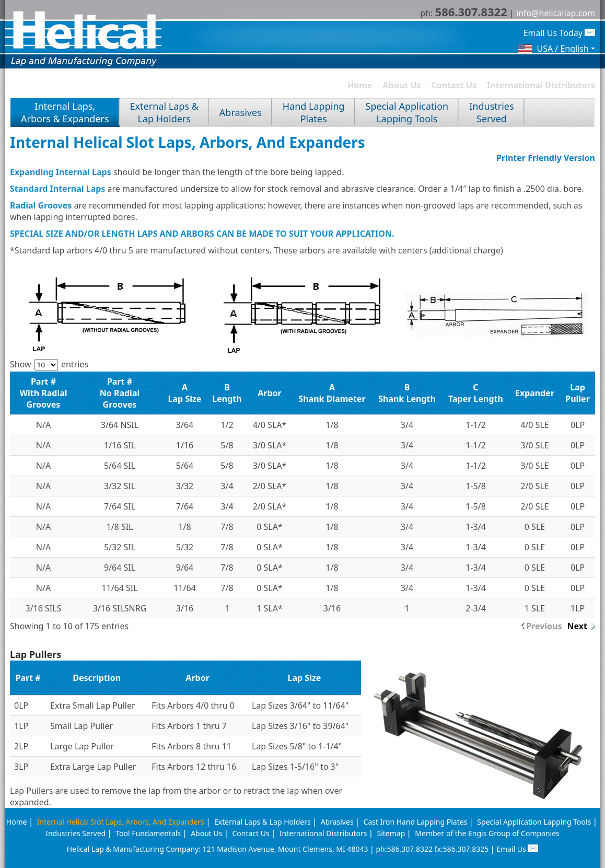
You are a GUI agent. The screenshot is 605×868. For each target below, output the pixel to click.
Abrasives (241, 112)
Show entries (49, 364)
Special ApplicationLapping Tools (407, 112)
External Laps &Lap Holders (164, 112)
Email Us (517, 849)
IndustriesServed (491, 112)
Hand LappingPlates (314, 112)
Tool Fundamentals (148, 833)
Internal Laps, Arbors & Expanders (65, 112)
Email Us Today (559, 33)
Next (577, 626)
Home (360, 85)
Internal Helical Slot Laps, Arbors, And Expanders (121, 822)
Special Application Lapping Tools (534, 822)
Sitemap (391, 833)
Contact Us (454, 85)
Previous (544, 626)
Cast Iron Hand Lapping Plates (416, 822)
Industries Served (75, 833)
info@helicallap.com (556, 13)
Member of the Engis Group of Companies (487, 833)
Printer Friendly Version (546, 158)
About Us (402, 85)
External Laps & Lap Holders (263, 822)
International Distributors (541, 85)
